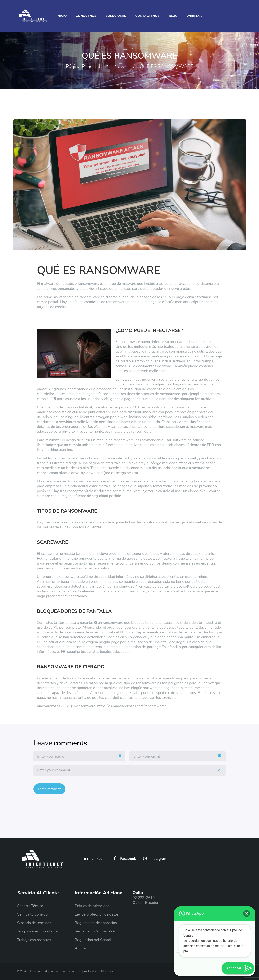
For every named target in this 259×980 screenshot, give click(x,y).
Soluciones (116, 16)
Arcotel (81, 948)
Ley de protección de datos (97, 914)
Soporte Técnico (30, 906)
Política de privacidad (92, 906)
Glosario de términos (34, 923)
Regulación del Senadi (93, 940)
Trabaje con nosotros (34, 940)
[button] (247, 913)
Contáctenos (148, 16)
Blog (173, 16)
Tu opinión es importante (37, 931)
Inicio (62, 16)
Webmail (194, 16)
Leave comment (49, 789)
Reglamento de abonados (96, 923)
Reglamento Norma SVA (95, 931)
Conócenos (86, 16)
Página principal (83, 66)
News (120, 66)
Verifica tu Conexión (33, 914)
